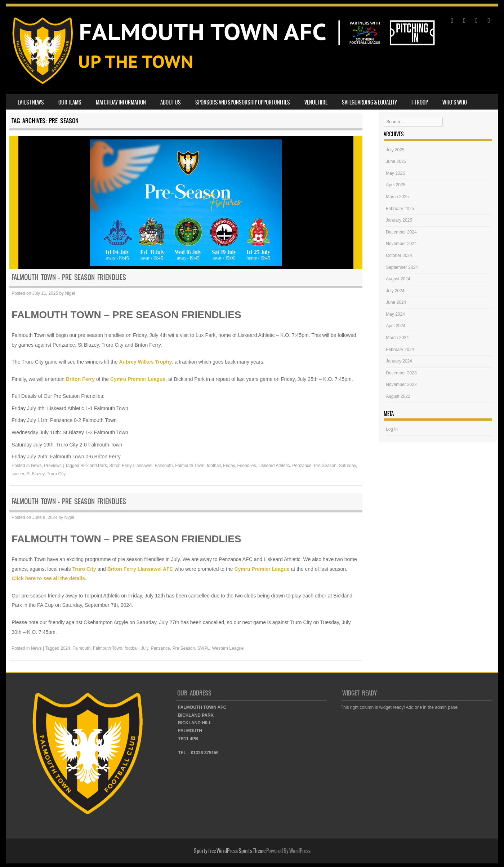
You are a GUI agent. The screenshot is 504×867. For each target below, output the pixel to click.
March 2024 (397, 338)
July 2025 (395, 150)
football (214, 466)
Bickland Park (93, 466)
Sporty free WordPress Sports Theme (230, 851)
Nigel (70, 293)
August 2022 (398, 396)
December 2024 (401, 232)
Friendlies (246, 466)
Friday (229, 466)
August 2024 (398, 279)
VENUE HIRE (316, 102)
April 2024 (396, 326)
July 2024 (395, 291)
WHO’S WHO (455, 102)
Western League (228, 648)
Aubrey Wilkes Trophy (145, 362)
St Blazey (36, 474)
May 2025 (395, 173)
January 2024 (399, 361)
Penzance (302, 466)
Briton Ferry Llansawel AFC (140, 569)
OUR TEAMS (70, 102)
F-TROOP (420, 102)
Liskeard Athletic (274, 466)
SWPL (204, 648)
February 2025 (400, 209)
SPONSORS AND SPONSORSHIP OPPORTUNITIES (243, 102)
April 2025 (396, 185)
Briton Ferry (80, 379)
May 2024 (395, 314)
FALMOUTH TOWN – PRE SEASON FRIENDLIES (69, 277)
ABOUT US (171, 102)
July (144, 648)
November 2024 (401, 244)
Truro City (56, 474)
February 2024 (400, 350)
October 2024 (399, 255)
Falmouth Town (190, 466)
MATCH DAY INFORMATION (121, 102)
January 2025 (399, 220)
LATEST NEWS (31, 102)
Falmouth (164, 466)
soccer (18, 474)
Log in (392, 429)
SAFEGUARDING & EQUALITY (369, 102)
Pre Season (325, 466)
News (36, 466)
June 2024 (396, 302)
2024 (65, 648)
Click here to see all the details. (49, 578)
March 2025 (397, 197)
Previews (53, 466)
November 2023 (401, 384)
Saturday (347, 466)
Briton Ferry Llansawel (131, 466)
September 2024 (402, 267)
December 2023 (401, 373)
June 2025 (396, 161)
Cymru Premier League (138, 379)
